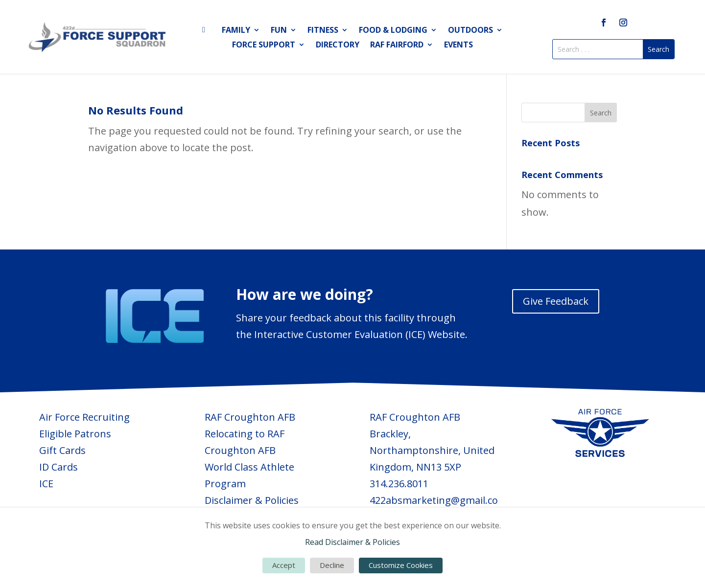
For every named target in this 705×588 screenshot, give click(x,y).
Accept (284, 565)
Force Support (264, 45)
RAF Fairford (397, 45)
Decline (332, 565)
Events (458, 45)
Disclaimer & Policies (252, 500)
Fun (279, 31)
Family (236, 31)
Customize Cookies (401, 565)
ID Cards (59, 467)
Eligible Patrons (75, 434)
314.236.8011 (399, 484)
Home (207, 32)
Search (601, 113)
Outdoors (470, 31)
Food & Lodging (393, 31)
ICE (46, 484)
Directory (338, 45)
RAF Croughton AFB (250, 417)
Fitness (323, 31)
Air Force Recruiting (84, 417)
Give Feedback (556, 301)
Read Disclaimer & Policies (352, 542)
